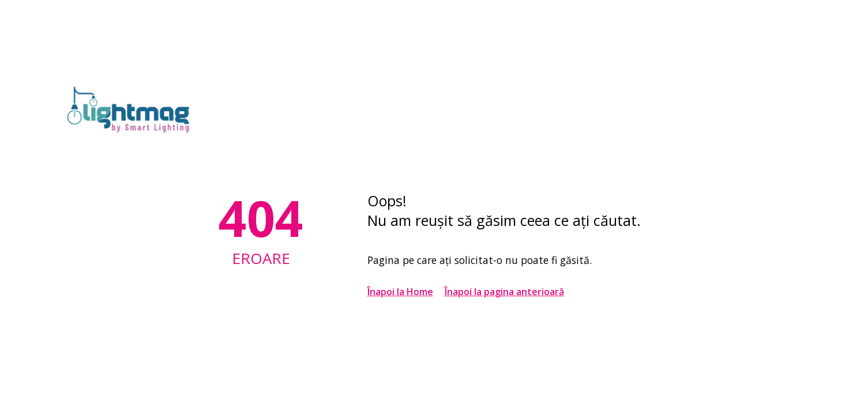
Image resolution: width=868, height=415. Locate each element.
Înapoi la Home (400, 292)
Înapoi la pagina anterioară (504, 292)
